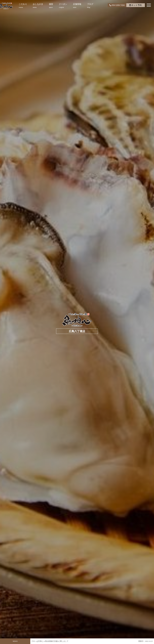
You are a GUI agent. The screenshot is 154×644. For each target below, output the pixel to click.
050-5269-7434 (117, 5)
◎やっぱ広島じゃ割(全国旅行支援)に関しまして (50, 641)
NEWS (15, 641)
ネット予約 (136, 5)
